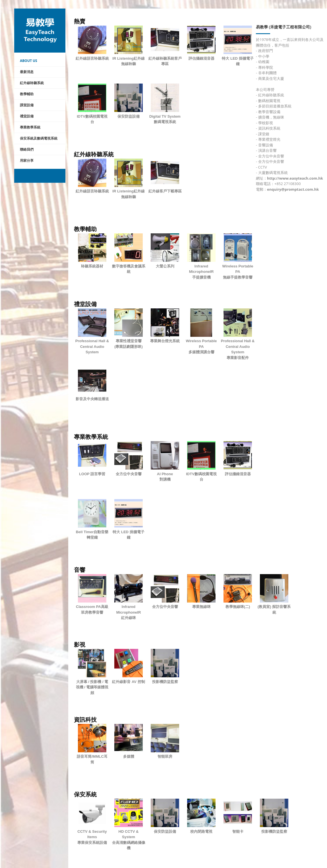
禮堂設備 (27, 116)
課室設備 (27, 105)
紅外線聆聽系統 (32, 83)
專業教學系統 (30, 127)
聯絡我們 (27, 149)
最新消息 (27, 72)
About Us (29, 61)
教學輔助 (27, 94)
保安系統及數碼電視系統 (39, 138)
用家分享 (27, 160)
